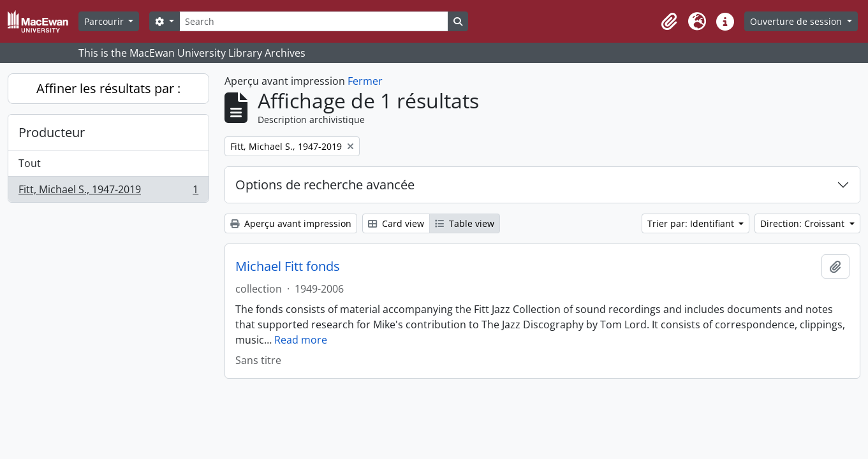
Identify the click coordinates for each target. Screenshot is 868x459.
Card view (396, 223)
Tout (30, 163)
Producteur (52, 132)
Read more (301, 340)
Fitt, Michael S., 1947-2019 (108, 192)
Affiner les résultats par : (108, 88)
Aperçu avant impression (291, 223)
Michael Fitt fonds (288, 266)
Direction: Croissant (804, 223)
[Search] (314, 21)
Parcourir (105, 21)
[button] (669, 22)
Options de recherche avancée (325, 185)
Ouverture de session (797, 21)
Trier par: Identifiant (692, 223)
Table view (465, 223)
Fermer (365, 81)
